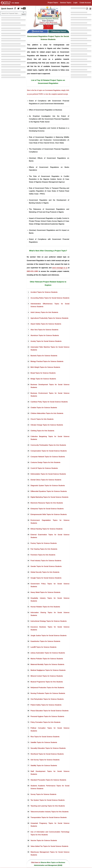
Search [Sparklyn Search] (24, 13)
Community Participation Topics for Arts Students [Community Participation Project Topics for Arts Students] (48, 445)
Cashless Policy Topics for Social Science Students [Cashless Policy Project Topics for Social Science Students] (49, 402)
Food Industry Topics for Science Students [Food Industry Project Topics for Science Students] (46, 561)
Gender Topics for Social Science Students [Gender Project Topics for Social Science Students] (46, 566)
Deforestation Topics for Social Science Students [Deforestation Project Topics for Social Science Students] (48, 474)
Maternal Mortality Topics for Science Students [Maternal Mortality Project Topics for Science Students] (47, 664)
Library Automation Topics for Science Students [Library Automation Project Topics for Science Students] (48, 653)
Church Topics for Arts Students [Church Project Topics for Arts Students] (42, 419)
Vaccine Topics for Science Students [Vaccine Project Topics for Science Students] (44, 840)
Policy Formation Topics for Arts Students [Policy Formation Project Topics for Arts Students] (45, 722)
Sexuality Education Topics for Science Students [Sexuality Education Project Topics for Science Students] (48, 748)
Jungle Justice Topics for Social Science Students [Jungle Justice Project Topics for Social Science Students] (49, 635)
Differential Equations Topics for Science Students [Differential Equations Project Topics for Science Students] (49, 491)
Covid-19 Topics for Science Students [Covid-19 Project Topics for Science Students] (44, 468)
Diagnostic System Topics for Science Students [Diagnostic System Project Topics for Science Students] (48, 485)
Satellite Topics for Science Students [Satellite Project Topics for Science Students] (44, 742)
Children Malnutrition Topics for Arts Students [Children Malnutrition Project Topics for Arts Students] (47, 413)
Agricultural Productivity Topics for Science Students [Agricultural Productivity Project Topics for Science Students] (49, 318)
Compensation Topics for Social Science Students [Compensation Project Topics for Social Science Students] (49, 451)
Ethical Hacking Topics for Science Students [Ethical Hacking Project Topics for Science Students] (47, 529)
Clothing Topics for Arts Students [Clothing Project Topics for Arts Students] (42, 431)
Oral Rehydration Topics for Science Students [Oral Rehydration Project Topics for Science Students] (47, 699)
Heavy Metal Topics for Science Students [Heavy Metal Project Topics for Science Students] (45, 592)
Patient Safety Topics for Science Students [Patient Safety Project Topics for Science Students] (46, 705)
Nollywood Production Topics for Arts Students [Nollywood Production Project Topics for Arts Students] (47, 688)
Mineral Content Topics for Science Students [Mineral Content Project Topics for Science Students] (47, 676)
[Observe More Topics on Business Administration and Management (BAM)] (48, 864)
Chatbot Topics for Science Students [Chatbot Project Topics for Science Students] (44, 408)
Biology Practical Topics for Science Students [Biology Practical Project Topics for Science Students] (47, 361)
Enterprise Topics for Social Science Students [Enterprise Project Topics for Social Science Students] (47, 509)
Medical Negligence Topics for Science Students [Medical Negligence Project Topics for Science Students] (48, 670)
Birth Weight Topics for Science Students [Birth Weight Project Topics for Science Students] (45, 367)
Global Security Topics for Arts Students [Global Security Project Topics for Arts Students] (45, 572)
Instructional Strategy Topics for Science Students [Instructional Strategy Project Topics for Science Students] (49, 621)
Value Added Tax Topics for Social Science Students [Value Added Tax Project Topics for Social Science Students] (49, 846)
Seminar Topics (66, 3)
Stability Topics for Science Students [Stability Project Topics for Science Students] (44, 765)
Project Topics (53, 3)
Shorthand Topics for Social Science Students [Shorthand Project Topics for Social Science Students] (47, 754)
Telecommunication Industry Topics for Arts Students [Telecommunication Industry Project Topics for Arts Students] (50, 812)
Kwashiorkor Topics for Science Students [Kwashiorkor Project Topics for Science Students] (45, 641)
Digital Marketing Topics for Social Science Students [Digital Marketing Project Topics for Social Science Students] (49, 497)
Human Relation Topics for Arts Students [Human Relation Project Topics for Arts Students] (45, 607)
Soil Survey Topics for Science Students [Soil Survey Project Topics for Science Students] (45, 760)
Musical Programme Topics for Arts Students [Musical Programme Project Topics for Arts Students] (47, 682)
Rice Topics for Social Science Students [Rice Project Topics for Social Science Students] (45, 737)
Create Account (85, 3)
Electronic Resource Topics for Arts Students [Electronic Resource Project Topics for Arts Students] (47, 503)
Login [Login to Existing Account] (75, 3)
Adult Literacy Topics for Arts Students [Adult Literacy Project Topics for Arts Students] (44, 312)
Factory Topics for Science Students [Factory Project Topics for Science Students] (44, 543)
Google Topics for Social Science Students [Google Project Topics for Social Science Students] (46, 578)
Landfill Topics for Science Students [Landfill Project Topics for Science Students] (43, 647)
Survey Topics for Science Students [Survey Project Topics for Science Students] (43, 794)
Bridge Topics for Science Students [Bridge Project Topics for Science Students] (43, 379)
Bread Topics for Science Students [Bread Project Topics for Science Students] (43, 373)
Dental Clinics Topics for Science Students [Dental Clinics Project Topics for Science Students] (46, 480)
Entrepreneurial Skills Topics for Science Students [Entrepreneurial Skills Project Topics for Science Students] (49, 514)
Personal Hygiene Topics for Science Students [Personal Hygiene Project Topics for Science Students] (47, 716)
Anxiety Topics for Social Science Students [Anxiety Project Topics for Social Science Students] (46, 341)
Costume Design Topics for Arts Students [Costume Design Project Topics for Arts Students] (45, 462)
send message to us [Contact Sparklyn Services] (60, 268)
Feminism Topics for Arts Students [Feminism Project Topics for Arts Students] (43, 555)
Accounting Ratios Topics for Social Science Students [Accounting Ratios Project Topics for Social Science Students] (50, 298)
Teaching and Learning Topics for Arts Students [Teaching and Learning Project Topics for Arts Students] (48, 806)
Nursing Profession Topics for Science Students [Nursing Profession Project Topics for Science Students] (48, 693)
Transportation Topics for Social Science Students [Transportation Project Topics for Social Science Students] (49, 817)
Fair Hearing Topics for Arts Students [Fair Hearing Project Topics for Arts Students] (44, 549)
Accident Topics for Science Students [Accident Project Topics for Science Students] (44, 292)
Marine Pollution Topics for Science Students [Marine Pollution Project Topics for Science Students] (47, 659)
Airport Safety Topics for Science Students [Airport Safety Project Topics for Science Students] (46, 324)
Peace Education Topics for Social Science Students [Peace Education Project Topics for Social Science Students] (50, 711)
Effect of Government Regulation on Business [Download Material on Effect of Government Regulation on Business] (46, 110)
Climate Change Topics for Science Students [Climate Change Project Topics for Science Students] (47, 425)
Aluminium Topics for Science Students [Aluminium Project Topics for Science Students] (45, 335)
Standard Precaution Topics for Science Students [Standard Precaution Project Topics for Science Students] (48, 780)
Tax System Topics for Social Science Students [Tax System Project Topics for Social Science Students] (48, 800)
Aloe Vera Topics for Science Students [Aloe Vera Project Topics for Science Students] (44, 330)
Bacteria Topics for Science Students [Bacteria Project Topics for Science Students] (44, 356)
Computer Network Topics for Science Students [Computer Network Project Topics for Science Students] (48, 457)
